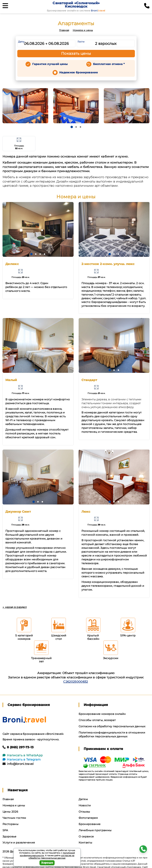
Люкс (86, 512)
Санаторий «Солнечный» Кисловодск (76, 5)
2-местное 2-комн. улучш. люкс (108, 264)
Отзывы (84, 812)
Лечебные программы (95, 830)
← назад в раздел (15, 607)
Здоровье (9, 837)
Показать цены (76, 53)
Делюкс (12, 264)
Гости (81, 42)
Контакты (85, 843)
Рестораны (10, 824)
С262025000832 (75, 682)
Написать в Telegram (22, 760)
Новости (85, 805)
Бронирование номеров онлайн (102, 714)
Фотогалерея (88, 818)
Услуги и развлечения (19, 843)
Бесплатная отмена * (109, 64)
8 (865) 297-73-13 (18, 747)
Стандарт (89, 380)
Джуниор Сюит (18, 512)
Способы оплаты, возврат (97, 720)
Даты (21, 42)
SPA (5, 830)
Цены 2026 (10, 812)
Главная (64, 30)
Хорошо (47, 863)
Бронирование (90, 824)
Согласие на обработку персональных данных (112, 726)
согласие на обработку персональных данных (51, 857)
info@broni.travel (18, 764)
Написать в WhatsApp (23, 755)
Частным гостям (14, 818)
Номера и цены (83, 30)
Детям (83, 799)
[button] (72, 127)
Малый (11, 380)
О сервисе (86, 837)
